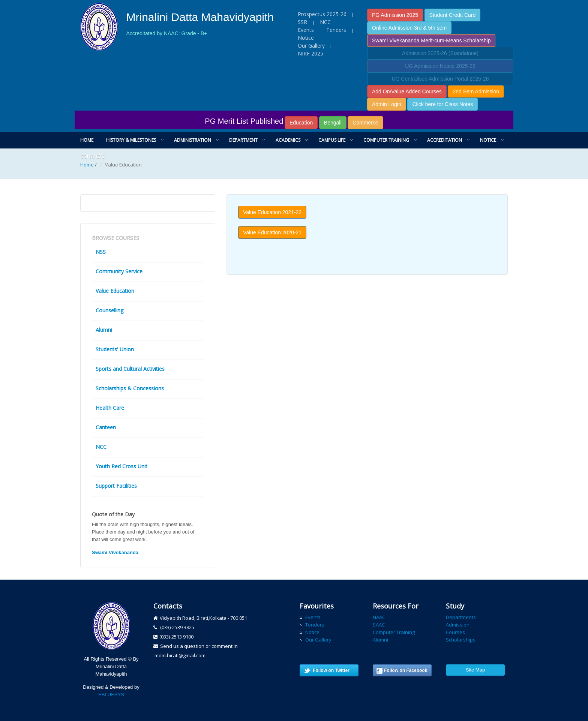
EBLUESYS (111, 695)
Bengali (333, 123)
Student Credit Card (453, 15)
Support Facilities (116, 486)
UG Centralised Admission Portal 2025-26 (440, 79)
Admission (458, 625)
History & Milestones (131, 140)
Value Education (115, 291)
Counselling (109, 310)
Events (306, 30)
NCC (325, 22)
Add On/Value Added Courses (407, 91)
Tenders (336, 30)
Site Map (475, 670)
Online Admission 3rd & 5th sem (409, 28)
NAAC (379, 617)
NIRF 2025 (310, 53)
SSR (303, 22)
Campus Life (332, 140)
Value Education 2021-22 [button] (272, 212)
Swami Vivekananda (115, 552)
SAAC (379, 625)
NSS (101, 252)
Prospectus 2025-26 (322, 14)
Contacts (92, 157)
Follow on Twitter (331, 670)
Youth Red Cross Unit (121, 466)
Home (87, 140)
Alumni (104, 330)
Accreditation (445, 140)
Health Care (110, 408)
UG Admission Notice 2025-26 (440, 66)
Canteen (106, 427)
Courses (455, 632)
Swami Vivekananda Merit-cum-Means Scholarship (431, 40)
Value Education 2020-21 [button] (272, 232)
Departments (461, 617)
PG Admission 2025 (395, 15)
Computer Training (386, 140)
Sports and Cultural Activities (130, 369)
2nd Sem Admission (476, 91)
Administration (193, 140)
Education (301, 123)
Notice (306, 38)
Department (243, 140)
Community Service (119, 271)
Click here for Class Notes (442, 104)
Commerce (365, 123)
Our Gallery (311, 46)
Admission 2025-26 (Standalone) (440, 53)
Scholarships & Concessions (130, 388)
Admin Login (387, 104)
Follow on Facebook (406, 670)
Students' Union (115, 349)
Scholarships (461, 640)
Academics (288, 140)
